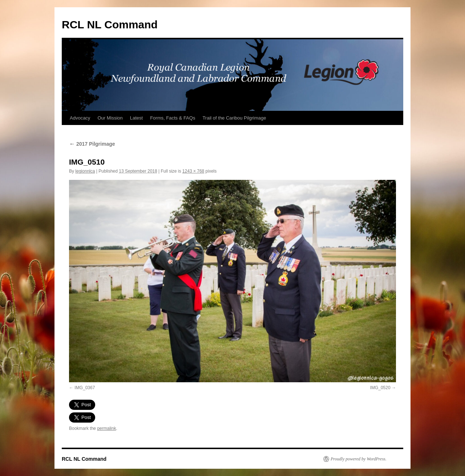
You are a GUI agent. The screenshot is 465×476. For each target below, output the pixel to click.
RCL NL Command (110, 25)
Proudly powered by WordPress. (359, 459)
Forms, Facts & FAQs (173, 118)
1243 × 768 (193, 171)
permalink (106, 428)
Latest (136, 118)
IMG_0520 (380, 388)
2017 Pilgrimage (92, 144)
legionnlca (85, 171)
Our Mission (110, 118)
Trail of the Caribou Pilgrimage (234, 118)
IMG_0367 (85, 388)
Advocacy (80, 118)
